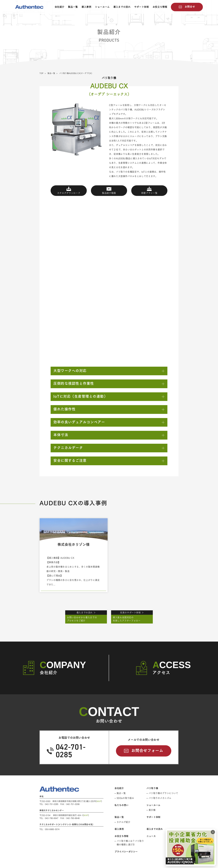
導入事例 (86, 7)
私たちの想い (122, 805)
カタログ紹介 (123, 822)
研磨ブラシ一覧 (149, 193)
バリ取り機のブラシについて (163, 793)
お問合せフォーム (147, 751)
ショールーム (102, 7)
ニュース (151, 836)
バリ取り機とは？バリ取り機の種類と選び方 (130, 843)
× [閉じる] (213, 832)
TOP (41, 73)
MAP (99, 801)
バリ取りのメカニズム (160, 798)
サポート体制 (142, 7)
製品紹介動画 (109, 193)
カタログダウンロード (69, 193)
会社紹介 (60, 7)
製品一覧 (73, 7)
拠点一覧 (121, 793)
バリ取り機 (152, 788)
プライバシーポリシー (126, 852)
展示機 (152, 810)
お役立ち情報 (160, 7)
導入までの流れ (122, 7)
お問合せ (190, 7)
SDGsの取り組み (125, 798)
